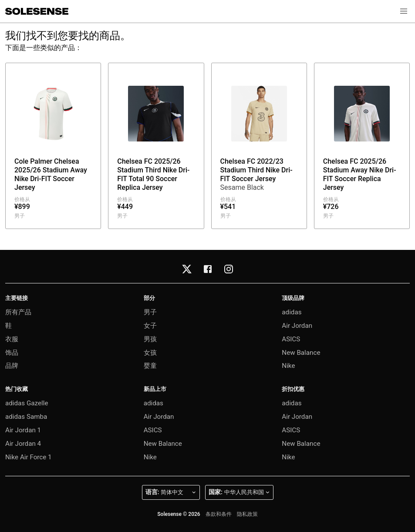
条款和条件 (219, 514)
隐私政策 (247, 514)
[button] (404, 11)
